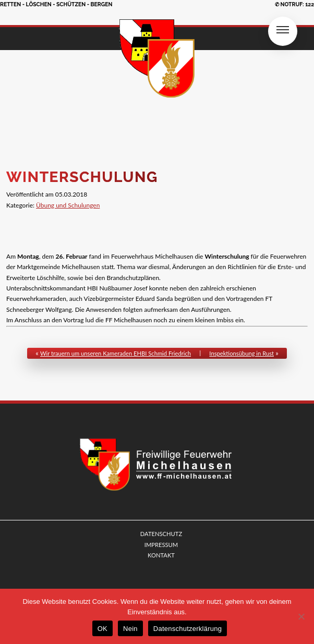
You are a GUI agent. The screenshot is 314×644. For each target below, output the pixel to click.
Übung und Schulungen (68, 205)
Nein (130, 629)
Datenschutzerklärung (188, 629)
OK (102, 629)
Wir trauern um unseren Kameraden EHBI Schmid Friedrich (116, 353)
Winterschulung (82, 177)
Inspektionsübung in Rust (241, 353)
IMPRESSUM (161, 545)
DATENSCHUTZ (161, 534)
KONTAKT (161, 555)
